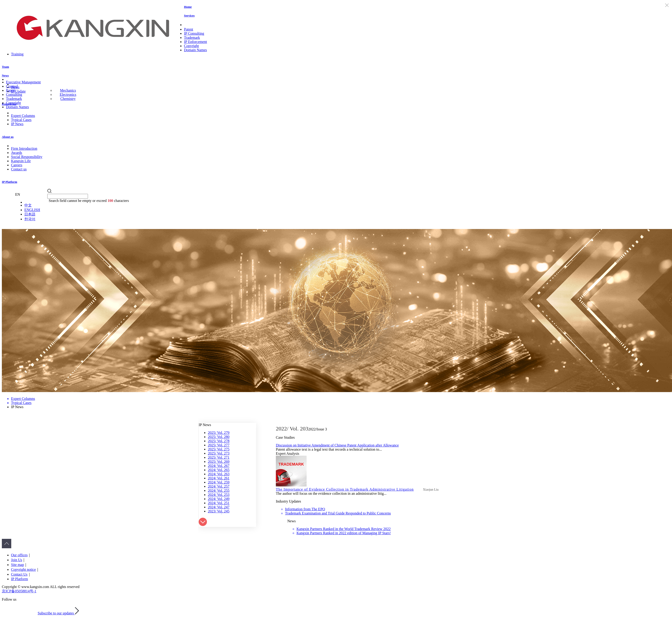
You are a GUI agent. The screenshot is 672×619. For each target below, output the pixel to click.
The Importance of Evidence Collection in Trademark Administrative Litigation (345, 489)
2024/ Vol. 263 (219, 474)
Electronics (68, 95)
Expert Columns (23, 116)
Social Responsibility (27, 157)
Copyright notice (23, 570)
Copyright (191, 46)
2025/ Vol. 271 (219, 457)
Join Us (17, 560)
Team (5, 67)
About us (8, 137)
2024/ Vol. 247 (219, 507)
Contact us (19, 169)
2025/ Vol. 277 (219, 445)
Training (17, 54)
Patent (189, 29)
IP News (17, 124)
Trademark (192, 38)
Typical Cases (21, 120)
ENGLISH (32, 210)
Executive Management (23, 82)
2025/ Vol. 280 (219, 437)
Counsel (12, 86)
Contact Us (19, 574)
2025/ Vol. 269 (219, 462)
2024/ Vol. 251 (219, 503)
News (5, 75)
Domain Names (195, 50)
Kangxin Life (21, 161)
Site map (17, 565)
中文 (28, 205)
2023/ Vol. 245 (219, 511)
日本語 (30, 214)
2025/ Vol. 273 (219, 453)
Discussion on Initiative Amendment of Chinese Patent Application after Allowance (337, 445)
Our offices (19, 555)
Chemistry (68, 99)
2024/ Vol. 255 (219, 490)
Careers (17, 165)
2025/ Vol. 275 (219, 449)
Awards (17, 153)
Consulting (14, 95)
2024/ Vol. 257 (219, 486)
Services (189, 16)
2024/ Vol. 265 (219, 470)
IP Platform (10, 182)
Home (188, 7)
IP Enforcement (195, 42)
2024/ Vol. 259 (219, 482)
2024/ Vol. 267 (219, 466)
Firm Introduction (24, 148)
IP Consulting (194, 33)
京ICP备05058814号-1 (19, 591)
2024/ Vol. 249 (219, 499)
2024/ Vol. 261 (219, 478)
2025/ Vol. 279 (219, 433)
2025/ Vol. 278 (219, 441)
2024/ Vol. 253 (219, 495)
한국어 (30, 219)
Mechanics (68, 90)
